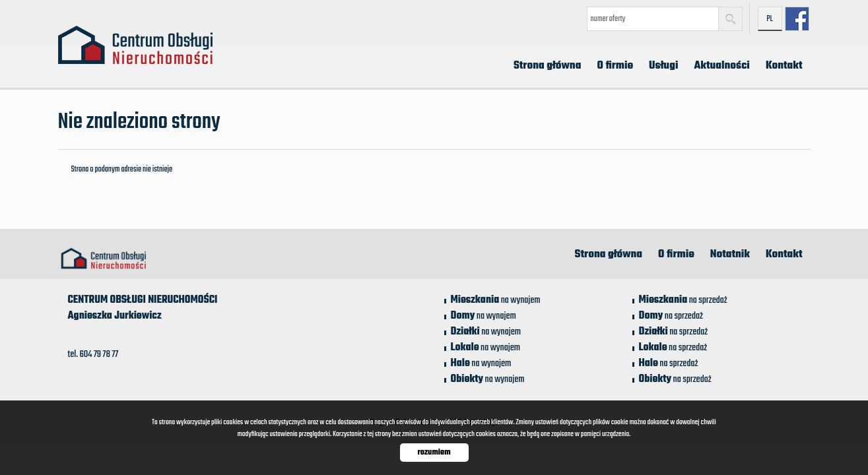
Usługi (663, 66)
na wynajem (496, 300)
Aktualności (721, 66)
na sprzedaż (683, 300)
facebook (797, 19)
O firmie (615, 66)
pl (770, 19)
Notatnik (730, 255)
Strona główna (548, 66)
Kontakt (784, 66)
